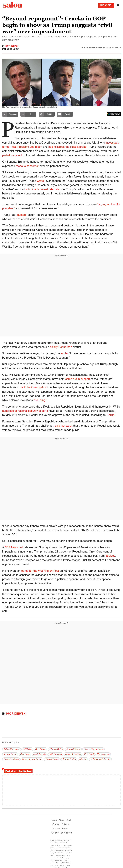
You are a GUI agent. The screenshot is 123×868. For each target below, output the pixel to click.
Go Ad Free (66, 833)
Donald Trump (73, 749)
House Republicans (93, 749)
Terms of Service (61, 829)
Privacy (66, 824)
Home (54, 820)
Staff (69, 820)
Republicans (103, 754)
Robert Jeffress (11, 759)
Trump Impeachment (32, 759)
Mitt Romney (56, 754)
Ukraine (83, 759)
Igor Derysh (12, 46)
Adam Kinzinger (12, 749)
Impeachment (10, 754)
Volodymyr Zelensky (100, 759)
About (62, 820)
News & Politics (73, 754)
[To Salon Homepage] (13, 5)
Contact (56, 824)
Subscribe (106, 6)
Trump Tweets (52, 759)
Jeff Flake (25, 754)
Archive (55, 833)
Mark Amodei (40, 754)
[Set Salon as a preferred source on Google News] (114, 114)
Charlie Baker (56, 749)
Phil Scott (89, 754)
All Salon (27, 749)
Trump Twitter (69, 759)
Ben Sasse (41, 749)
